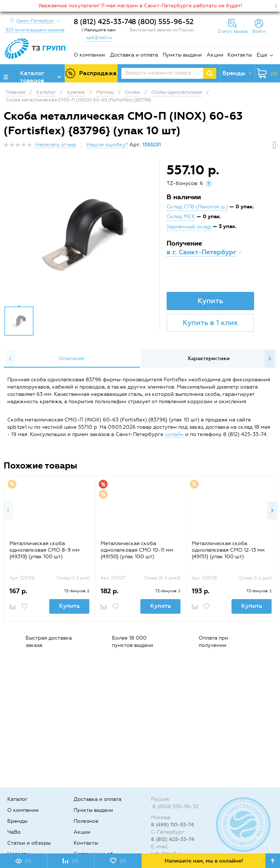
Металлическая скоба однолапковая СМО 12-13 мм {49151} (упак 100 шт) (228, 550)
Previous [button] (11, 359)
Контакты (240, 55)
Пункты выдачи (182, 55)
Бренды (17, 821)
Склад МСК (181, 217)
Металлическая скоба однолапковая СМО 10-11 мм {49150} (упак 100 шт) (137, 550)
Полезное (86, 821)
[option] (82, 234)
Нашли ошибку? (107, 145)
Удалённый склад (189, 227)
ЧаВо (14, 832)
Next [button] (269, 359)
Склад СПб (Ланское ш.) (197, 207)
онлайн (174, 434)
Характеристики (209, 358)
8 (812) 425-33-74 (103, 22)
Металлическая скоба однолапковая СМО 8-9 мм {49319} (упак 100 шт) (44, 550)
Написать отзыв (56, 145)
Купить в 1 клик (210, 323)
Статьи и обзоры (29, 843)
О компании (89, 55)
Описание (72, 358)
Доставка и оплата (134, 55)
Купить (210, 301)
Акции (215, 55)
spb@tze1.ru (99, 38)
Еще (262, 55)
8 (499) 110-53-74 (172, 825)
